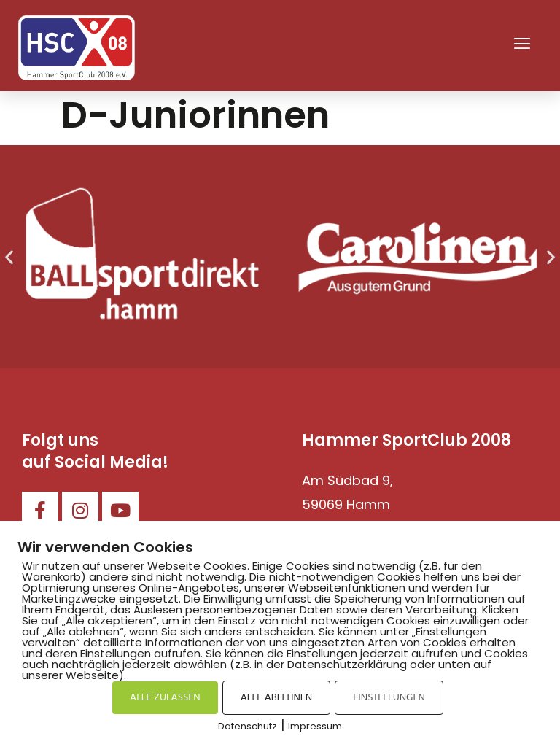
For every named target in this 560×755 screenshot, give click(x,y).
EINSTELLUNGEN (389, 698)
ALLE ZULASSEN (165, 698)
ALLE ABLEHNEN (276, 698)
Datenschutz (248, 726)
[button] (522, 46)
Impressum (315, 726)
